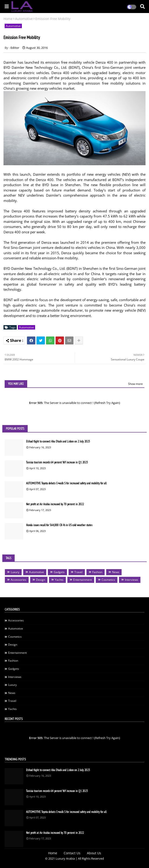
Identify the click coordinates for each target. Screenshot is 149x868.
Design (41, 580)
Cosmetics (108, 580)
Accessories (18, 580)
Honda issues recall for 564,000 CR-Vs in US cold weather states (59, 525)
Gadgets (59, 572)
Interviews (131, 580)
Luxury (15, 572)
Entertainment (83, 580)
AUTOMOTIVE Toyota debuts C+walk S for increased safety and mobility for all (66, 483)
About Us (94, 853)
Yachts (59, 580)
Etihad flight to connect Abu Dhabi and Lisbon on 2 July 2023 (58, 441)
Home (8, 19)
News (116, 572)
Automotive (24, 19)
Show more (135, 384)
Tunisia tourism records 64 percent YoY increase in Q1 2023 (57, 462)
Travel (78, 572)
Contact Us (72, 853)
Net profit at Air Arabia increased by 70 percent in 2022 (55, 504)
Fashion (97, 572)
